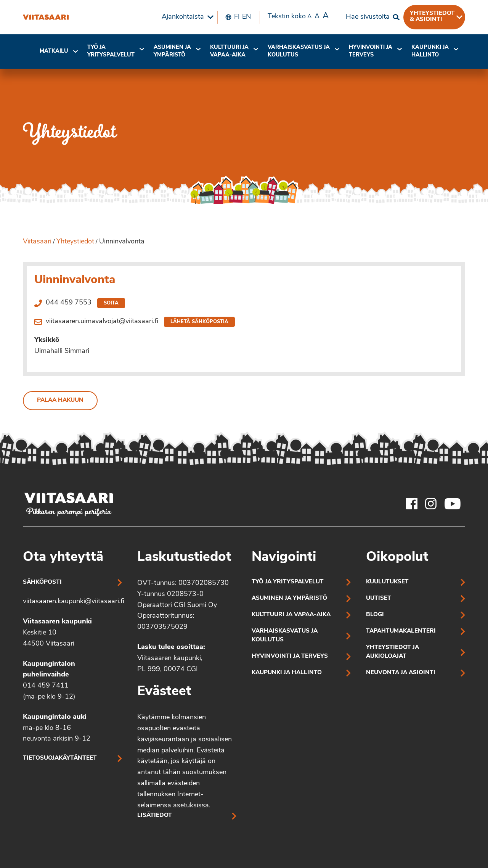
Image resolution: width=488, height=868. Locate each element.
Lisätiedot (155, 816)
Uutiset (379, 598)
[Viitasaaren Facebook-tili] (412, 504)
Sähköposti (42, 582)
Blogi (375, 615)
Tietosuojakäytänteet (60, 758)
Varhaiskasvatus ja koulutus (299, 51)
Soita (111, 303)
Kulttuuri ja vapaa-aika (229, 51)
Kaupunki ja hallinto (430, 51)
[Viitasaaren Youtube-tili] (453, 504)
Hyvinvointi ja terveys (290, 656)
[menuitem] (186, 17)
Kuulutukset (387, 582)
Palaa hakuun (60, 400)
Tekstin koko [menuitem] (298, 16)
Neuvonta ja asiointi (401, 673)
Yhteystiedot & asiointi (432, 16)
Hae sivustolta (368, 17)
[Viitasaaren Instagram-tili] (431, 504)
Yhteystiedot (75, 242)
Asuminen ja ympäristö (172, 51)
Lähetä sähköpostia (199, 322)
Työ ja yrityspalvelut (111, 51)
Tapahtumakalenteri (401, 631)
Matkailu (54, 51)
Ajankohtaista (183, 17)
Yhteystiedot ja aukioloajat (392, 652)
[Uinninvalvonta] (46, 17)
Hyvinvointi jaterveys (371, 51)
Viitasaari (37, 242)
